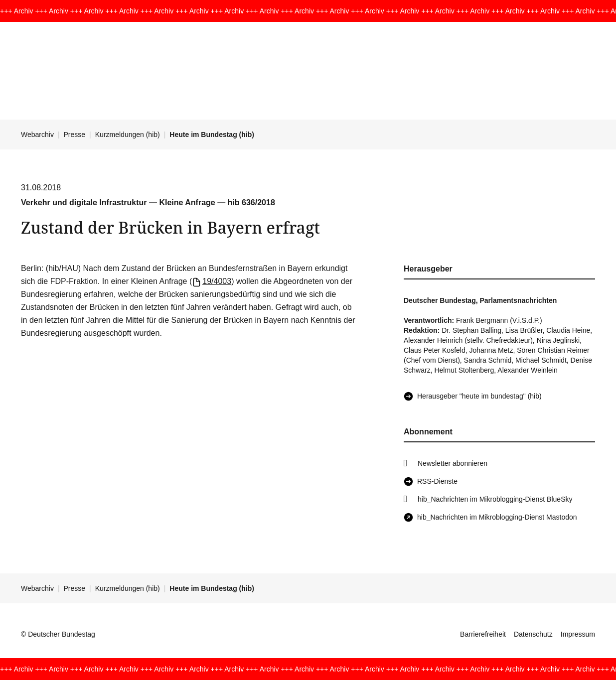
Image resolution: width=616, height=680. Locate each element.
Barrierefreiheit (483, 634)
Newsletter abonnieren (453, 463)
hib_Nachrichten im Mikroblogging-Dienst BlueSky (495, 499)
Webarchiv (37, 135)
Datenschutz (533, 634)
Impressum (578, 634)
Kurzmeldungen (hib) (128, 135)
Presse (75, 135)
